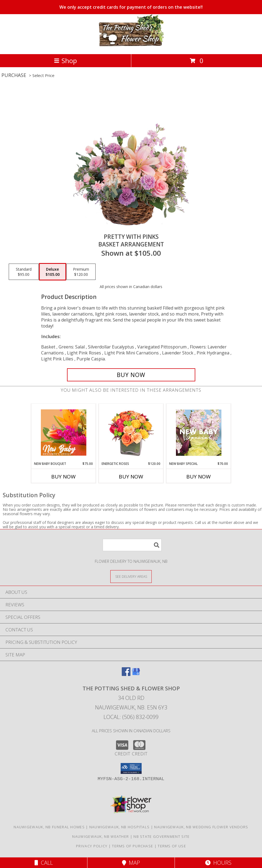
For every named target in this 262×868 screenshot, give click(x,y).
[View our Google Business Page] (136, 674)
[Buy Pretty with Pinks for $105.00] (131, 375)
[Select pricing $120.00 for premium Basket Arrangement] (81, 272)
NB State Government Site (162, 836)
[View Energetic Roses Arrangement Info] (131, 433)
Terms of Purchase (132, 846)
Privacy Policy (92, 846)
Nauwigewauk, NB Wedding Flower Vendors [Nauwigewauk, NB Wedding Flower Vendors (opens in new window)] (201, 827)
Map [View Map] (131, 863)
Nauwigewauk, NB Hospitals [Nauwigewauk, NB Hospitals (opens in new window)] (120, 827)
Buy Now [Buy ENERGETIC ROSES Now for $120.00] (131, 477)
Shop (65, 61)
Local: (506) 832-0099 (131, 717)
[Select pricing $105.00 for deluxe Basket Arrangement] (53, 272)
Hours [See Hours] (218, 863)
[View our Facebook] (126, 674)
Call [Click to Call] (44, 863)
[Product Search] (132, 545)
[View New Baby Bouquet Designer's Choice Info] (64, 433)
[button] (131, 768)
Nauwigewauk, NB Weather (100, 836)
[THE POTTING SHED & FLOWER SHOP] (131, 46)
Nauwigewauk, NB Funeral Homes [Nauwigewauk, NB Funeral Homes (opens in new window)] (49, 827)
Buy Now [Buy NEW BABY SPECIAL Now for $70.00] (199, 477)
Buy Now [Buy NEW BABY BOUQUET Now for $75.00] (63, 477)
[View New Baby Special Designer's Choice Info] (199, 433)
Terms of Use (172, 846)
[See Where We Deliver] (131, 576)
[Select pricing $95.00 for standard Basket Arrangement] (24, 272)
